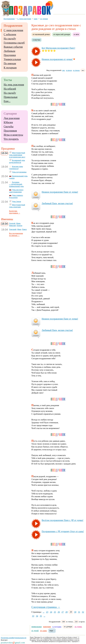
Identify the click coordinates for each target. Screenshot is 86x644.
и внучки (37, 40)
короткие (47, 627)
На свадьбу (10, 39)
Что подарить (11, 139)
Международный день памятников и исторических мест (17, 155)
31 (79, 612)
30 (75, 612)
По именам (10, 63)
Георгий (12, 223)
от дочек (78, 627)
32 (83, 612)
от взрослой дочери (62, 34)
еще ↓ (52, 631)
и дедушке (57, 627)
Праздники (10, 55)
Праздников (10, 131)
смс (64, 70)
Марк (18, 223)
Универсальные (12, 59)
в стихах (76, 70)
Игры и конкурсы (13, 135)
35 (41, 616)
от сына (43, 631)
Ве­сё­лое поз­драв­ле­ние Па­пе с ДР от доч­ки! (62, 520)
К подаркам (10, 68)
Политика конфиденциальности (14, 638)
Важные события (13, 47)
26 (59, 612)
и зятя (76, 34)
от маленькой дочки (41, 34)
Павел (24, 229)
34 (37, 616)
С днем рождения (13, 30)
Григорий (13, 229)
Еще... (7, 101)
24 (51, 612)
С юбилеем (10, 34)
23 (47, 612)
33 (33, 616)
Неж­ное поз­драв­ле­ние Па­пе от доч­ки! (60, 192)
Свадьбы (9, 127)
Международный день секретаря (17, 206)
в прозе (69, 70)
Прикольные (11, 97)
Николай (12, 225)
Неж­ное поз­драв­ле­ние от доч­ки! (57, 59)
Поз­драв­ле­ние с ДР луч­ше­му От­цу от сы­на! (63, 531)
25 (55, 612)
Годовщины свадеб (14, 43)
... (43, 612)
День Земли (16, 201)
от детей (35, 631)
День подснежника (19, 172)
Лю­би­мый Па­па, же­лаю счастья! (57, 203)
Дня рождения (12, 118)
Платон (19, 225)
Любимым (9, 51)
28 (67, 612)
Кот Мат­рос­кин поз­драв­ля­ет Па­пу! (58, 48)
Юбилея (8, 122)
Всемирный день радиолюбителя (17, 161)
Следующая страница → (46, 607)
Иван (19, 229)
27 (63, 612)
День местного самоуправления (16, 191)
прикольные (37, 627)
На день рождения (14, 85)
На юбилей (10, 89)
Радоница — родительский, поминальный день (16, 184)
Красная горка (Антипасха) (16, 168)
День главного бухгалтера (16, 196)
